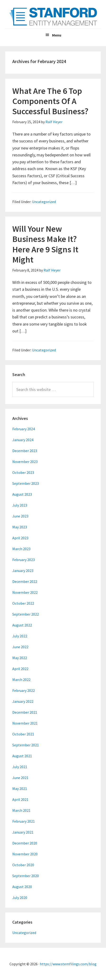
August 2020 (22, 887)
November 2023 (25, 462)
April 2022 (20, 669)
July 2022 (20, 636)
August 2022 (22, 625)
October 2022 (23, 603)
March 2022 (21, 680)
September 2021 (26, 745)
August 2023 (22, 494)
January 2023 (23, 571)
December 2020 (25, 843)
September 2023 (26, 483)
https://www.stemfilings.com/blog (68, 964)
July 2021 (20, 767)
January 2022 (23, 701)
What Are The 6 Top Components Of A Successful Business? (50, 101)
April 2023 (20, 538)
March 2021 (21, 810)
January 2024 (23, 440)
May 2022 (20, 658)
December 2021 (25, 712)
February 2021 (24, 821)
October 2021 (23, 734)
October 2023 (23, 472)
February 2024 (24, 429)
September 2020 (26, 876)
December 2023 (25, 451)
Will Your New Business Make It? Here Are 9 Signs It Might (45, 244)
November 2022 (25, 592)
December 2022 (25, 581)
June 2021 (20, 778)
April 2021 (20, 799)
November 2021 (25, 723)
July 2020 (20, 898)
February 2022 (24, 690)
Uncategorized (44, 202)
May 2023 (20, 527)
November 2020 (25, 854)
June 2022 (20, 647)
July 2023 (20, 505)
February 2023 (24, 560)
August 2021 (22, 756)
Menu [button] (57, 35)
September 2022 (26, 614)
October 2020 (23, 865)
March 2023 (21, 549)
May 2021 (20, 789)
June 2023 (20, 516)
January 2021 (23, 832)
